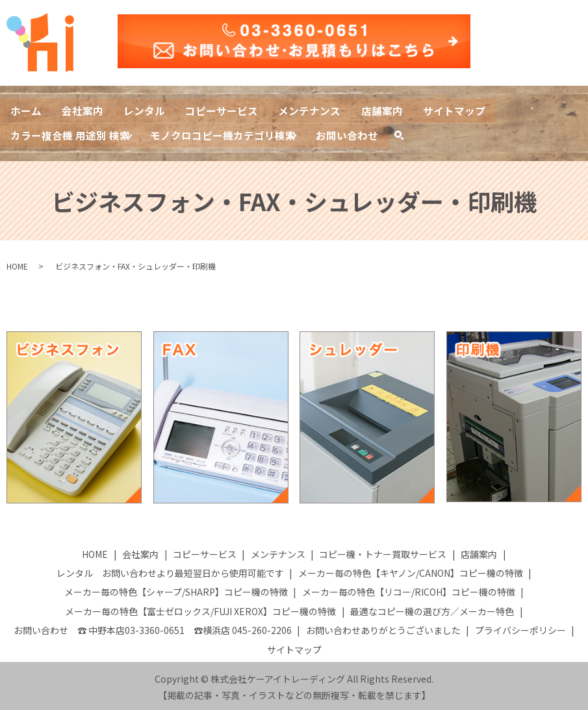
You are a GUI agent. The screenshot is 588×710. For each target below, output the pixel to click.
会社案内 (83, 110)
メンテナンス (312, 110)
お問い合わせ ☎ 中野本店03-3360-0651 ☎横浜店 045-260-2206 (153, 627)
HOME (17, 263)
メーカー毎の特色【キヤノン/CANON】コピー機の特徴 (411, 570)
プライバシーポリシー (520, 627)
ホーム (26, 110)
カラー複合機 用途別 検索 (70, 133)
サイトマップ (457, 110)
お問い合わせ (348, 133)
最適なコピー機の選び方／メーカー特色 (432, 608)
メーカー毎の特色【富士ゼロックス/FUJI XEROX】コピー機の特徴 (200, 608)
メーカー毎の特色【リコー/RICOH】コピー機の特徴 (409, 589)
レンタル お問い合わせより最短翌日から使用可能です (170, 570)
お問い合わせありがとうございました (383, 627)
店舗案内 (385, 110)
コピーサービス (224, 110)
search (405, 134)
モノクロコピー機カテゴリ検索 (224, 133)
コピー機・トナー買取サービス (383, 551)
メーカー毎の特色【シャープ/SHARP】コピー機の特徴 (176, 589)
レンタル (146, 110)
